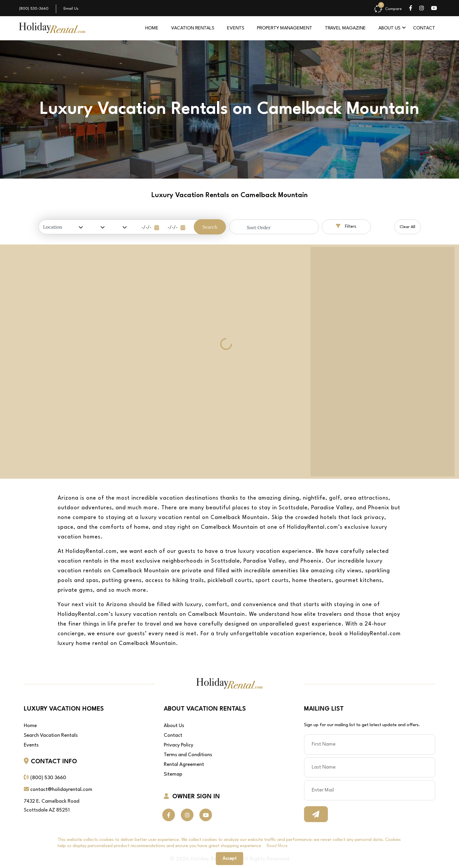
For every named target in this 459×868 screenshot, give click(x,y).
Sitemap (173, 774)
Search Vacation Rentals (51, 735)
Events (236, 28)
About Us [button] (389, 28)
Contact (424, 28)
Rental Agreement (184, 765)
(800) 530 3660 (48, 778)
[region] (383, 362)
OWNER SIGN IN (192, 797)
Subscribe (316, 814)
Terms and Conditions (188, 755)
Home (152, 28)
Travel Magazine (345, 28)
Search (210, 227)
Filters (346, 226)
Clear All (407, 227)
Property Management (285, 28)
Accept (229, 859)
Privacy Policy (178, 745)
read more (277, 846)
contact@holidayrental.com (61, 790)
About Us (174, 726)
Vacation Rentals (193, 28)
